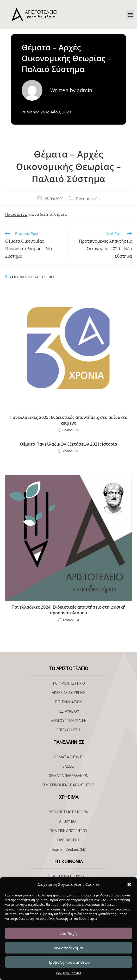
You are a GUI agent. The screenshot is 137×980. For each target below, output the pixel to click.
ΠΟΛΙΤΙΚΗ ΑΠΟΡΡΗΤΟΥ (69, 831)
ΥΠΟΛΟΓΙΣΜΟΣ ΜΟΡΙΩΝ (69, 812)
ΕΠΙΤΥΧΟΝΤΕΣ (69, 730)
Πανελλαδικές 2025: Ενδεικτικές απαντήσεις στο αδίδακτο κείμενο (68, 420)
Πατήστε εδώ (16, 214)
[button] (129, 884)
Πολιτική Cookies (69, 973)
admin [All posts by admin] (85, 90)
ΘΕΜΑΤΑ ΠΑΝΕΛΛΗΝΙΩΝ (68, 776)
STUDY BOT (68, 821)
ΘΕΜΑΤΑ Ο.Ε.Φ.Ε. (68, 757)
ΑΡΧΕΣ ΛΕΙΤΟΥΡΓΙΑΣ (69, 693)
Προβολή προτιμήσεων (68, 962)
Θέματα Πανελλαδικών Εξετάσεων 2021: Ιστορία (68, 444)
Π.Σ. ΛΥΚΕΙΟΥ (68, 711)
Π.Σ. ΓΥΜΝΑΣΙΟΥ (68, 702)
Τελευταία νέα (88, 199)
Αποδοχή (68, 934)
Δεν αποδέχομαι (69, 948)
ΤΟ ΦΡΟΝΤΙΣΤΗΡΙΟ (69, 683)
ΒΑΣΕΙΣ (68, 766)
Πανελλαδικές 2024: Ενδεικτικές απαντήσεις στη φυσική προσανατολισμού (68, 610)
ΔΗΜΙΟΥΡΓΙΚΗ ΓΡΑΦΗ (69, 721)
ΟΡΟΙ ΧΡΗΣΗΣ (68, 840)
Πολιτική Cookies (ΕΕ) (69, 849)
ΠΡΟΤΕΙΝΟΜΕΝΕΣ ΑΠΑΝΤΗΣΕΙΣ (68, 785)
